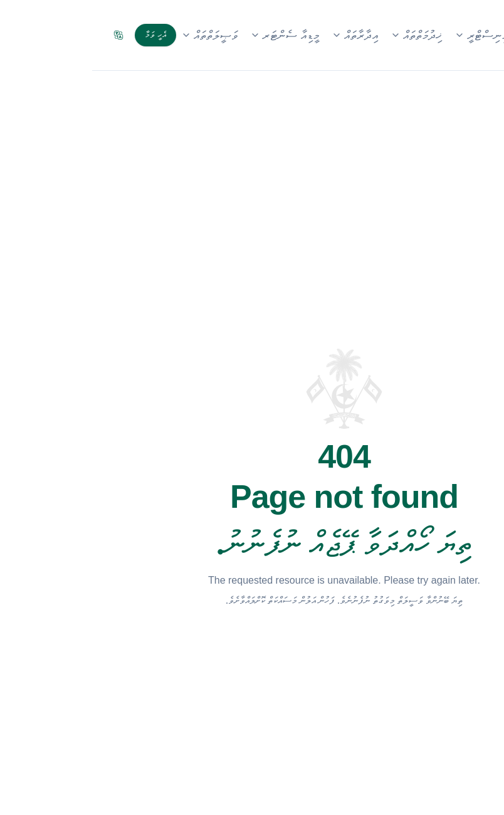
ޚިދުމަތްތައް (324, 35)
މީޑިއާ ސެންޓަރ (192, 35)
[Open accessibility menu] (471, 782)
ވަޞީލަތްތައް (117, 35)
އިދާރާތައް (263, 35)
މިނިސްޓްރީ (389, 35)
